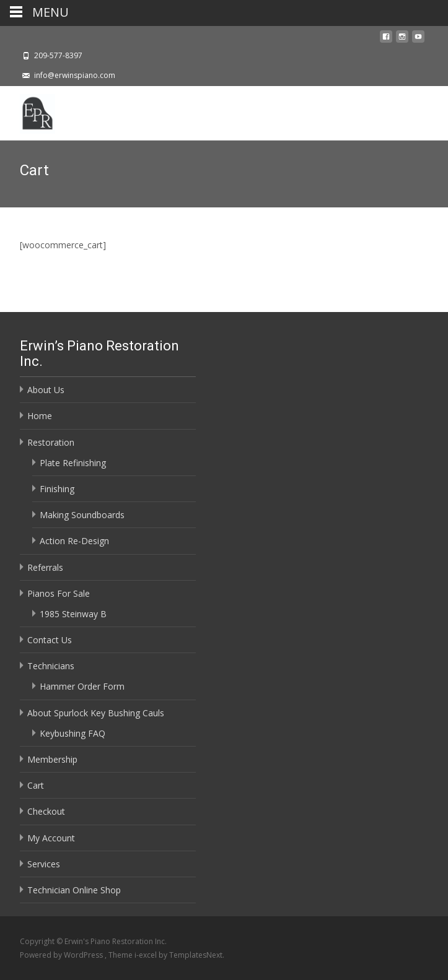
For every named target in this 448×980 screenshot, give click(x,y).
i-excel (147, 955)
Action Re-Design (74, 541)
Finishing (57, 489)
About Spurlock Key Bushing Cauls (96, 713)
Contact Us (50, 640)
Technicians (51, 666)
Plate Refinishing (73, 463)
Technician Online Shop (74, 890)
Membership (52, 759)
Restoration (51, 442)
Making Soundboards (82, 515)
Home (40, 416)
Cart (36, 785)
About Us (46, 390)
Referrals (45, 567)
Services (44, 864)
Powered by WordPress (62, 955)
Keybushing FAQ (72, 733)
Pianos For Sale (59, 593)
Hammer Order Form (82, 686)
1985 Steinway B (73, 614)
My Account (51, 838)
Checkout (46, 811)
